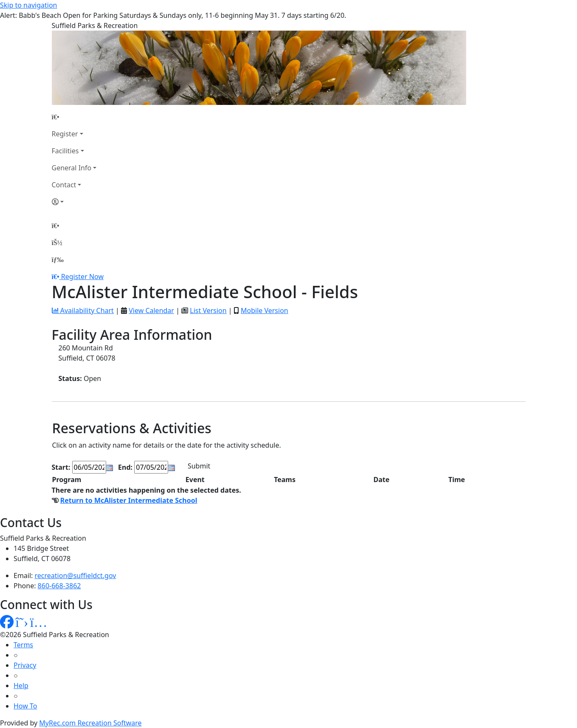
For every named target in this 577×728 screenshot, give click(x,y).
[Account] (74, 202)
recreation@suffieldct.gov (76, 576)
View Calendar (151, 310)
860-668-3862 (59, 586)
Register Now (82, 277)
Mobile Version (265, 310)
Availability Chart (83, 310)
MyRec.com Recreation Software (90, 723)
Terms (23, 645)
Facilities (65, 151)
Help (21, 686)
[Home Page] (74, 117)
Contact (64, 185)
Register (65, 134)
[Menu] (58, 260)
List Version (208, 310)
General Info (72, 168)
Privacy (25, 665)
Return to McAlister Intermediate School (129, 500)
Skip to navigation (28, 5)
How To (25, 706)
